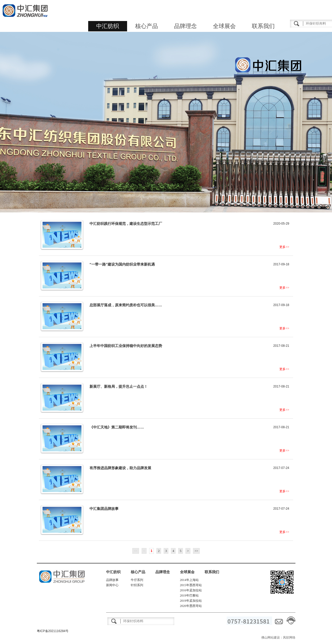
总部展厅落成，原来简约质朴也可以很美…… (126, 305)
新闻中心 (112, 585)
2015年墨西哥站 (191, 585)
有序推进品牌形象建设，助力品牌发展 (120, 468)
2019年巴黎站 (189, 595)
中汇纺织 (108, 26)
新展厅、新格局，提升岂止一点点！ (119, 386)
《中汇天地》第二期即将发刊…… (117, 427)
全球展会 (224, 26)
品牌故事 (112, 580)
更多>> (284, 247)
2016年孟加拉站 (191, 590)
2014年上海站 (189, 580)
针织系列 (137, 585)
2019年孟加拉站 (191, 601)
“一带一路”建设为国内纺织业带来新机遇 (122, 264)
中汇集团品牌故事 (104, 509)
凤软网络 (289, 638)
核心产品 (147, 26)
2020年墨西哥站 (191, 606)
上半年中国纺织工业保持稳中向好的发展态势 (126, 346)
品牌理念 (185, 26)
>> (196, 551)
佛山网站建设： (272, 638)
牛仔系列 (137, 580)
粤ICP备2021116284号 (53, 631)
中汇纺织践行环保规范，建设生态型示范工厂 (126, 224)
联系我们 (263, 26)
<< (136, 551)
